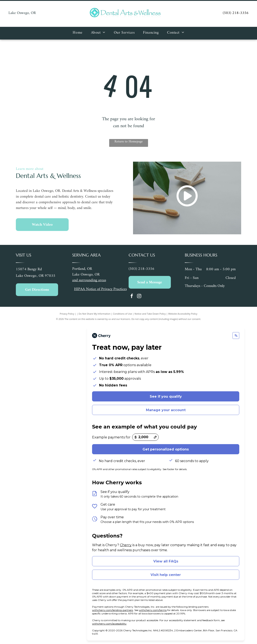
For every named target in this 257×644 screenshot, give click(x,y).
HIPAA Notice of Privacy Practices (100, 289)
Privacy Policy (67, 314)
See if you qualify (166, 396)
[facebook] (132, 297)
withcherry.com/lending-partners (113, 610)
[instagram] (139, 297)
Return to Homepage (129, 142)
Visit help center (166, 575)
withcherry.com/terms (153, 610)
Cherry (126, 545)
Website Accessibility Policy (183, 314)
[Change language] (236, 336)
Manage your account (166, 410)
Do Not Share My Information (95, 314)
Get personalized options (166, 449)
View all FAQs (166, 561)
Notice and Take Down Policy (150, 314)
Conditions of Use (123, 314)
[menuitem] (78, 33)
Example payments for (111, 437)
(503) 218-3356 (236, 13)
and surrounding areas (89, 280)
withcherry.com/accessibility (109, 624)
